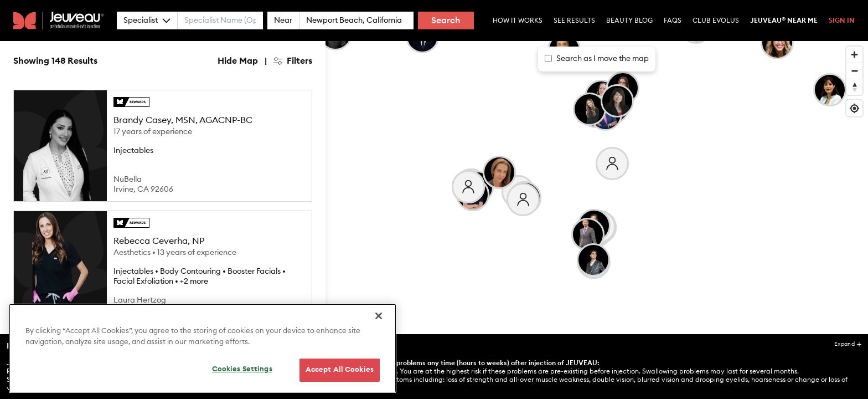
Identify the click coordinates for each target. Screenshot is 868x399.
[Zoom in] (854, 55)
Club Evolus (716, 21)
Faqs (673, 21)
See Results (574, 21)
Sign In (842, 21)
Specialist (147, 21)
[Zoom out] (854, 71)
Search (446, 21)
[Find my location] (854, 108)
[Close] (379, 335)
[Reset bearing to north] (854, 87)
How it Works (518, 21)
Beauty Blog (629, 21)
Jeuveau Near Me (784, 21)
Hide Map (238, 61)
